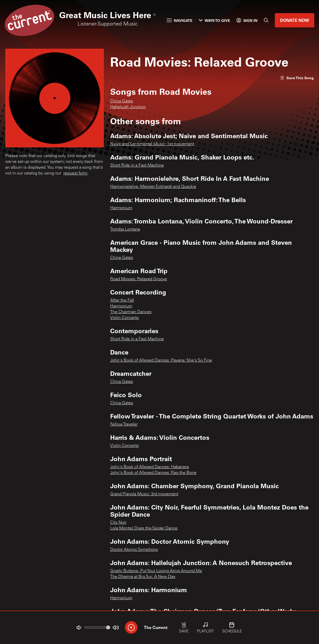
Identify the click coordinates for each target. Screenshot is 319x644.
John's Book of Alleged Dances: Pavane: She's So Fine (161, 361)
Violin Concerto (125, 318)
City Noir (118, 523)
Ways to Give (214, 20)
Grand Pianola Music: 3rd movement (144, 494)
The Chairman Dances (131, 312)
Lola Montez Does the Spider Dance (144, 528)
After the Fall (122, 301)
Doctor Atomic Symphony (134, 550)
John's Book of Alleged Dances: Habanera (150, 467)
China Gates (122, 101)
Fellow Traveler (124, 425)
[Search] (266, 20)
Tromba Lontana (125, 229)
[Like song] (297, 78)
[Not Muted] (79, 628)
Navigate (180, 20)
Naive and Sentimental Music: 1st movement (152, 144)
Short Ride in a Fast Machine (137, 166)
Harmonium (121, 208)
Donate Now (295, 20)
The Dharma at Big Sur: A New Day (143, 577)
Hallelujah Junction (128, 107)
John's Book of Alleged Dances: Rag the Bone (153, 473)
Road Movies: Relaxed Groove (139, 279)
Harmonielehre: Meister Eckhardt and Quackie (153, 187)
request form (75, 173)
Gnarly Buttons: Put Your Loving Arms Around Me (156, 571)
